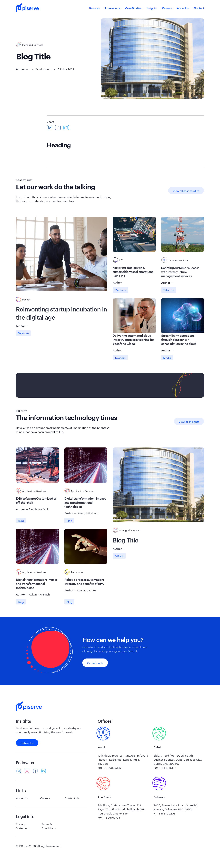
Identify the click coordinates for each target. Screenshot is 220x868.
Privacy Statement (23, 826)
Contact (199, 8)
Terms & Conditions (49, 826)
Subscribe (27, 743)
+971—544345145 (165, 767)
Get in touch (95, 663)
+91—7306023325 (109, 767)
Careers (167, 8)
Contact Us (72, 798)
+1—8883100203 (164, 813)
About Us (183, 8)
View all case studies (186, 190)
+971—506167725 (109, 817)
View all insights (189, 421)
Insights (152, 8)
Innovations (112, 8)
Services (94, 8)
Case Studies (133, 8)
